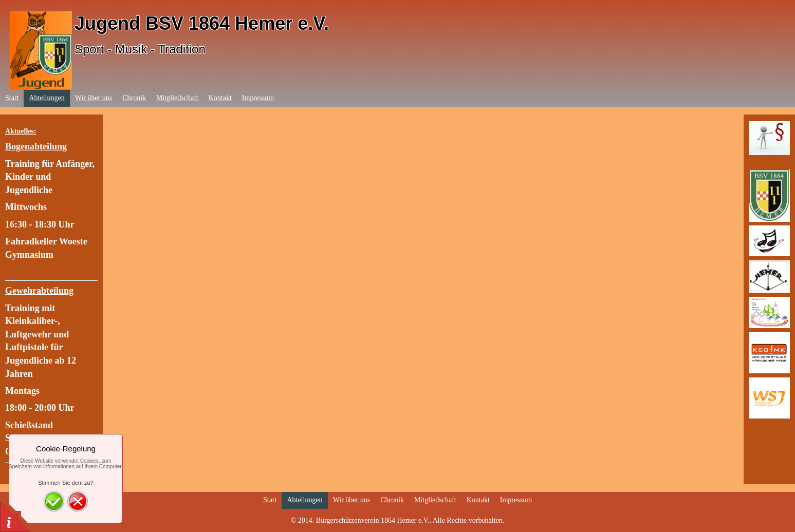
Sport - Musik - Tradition (140, 49)
